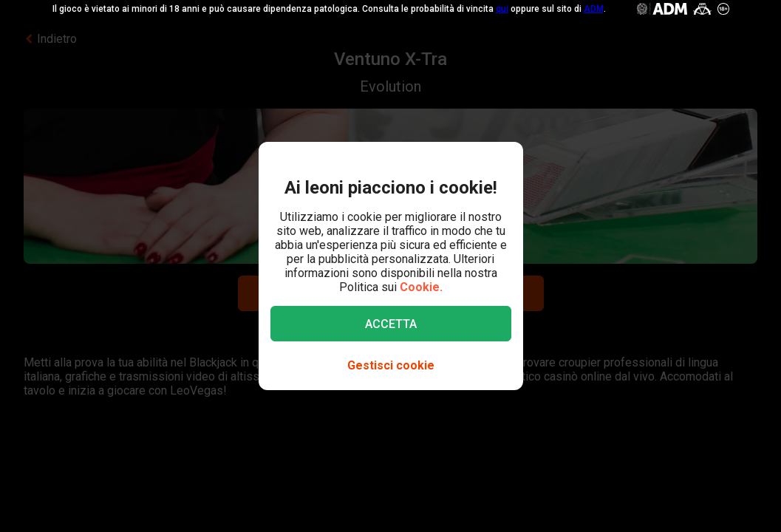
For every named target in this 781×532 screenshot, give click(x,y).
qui (502, 9)
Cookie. (421, 287)
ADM (594, 9)
